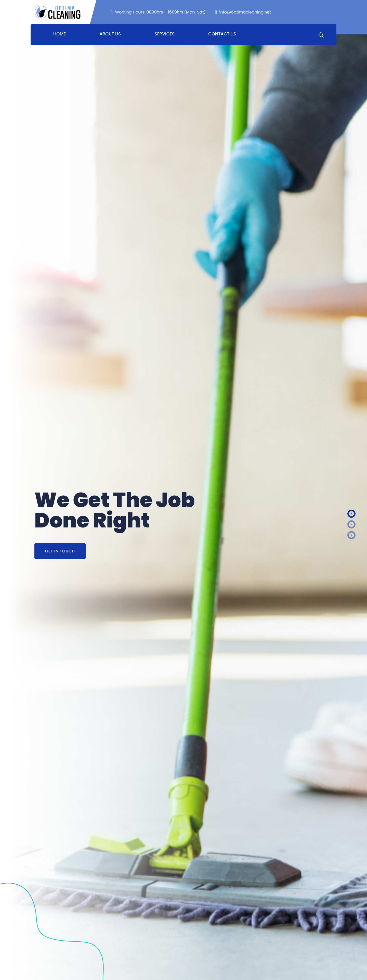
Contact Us (222, 34)
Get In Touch (60, 551)
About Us (110, 34)
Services (165, 34)
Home (60, 34)
